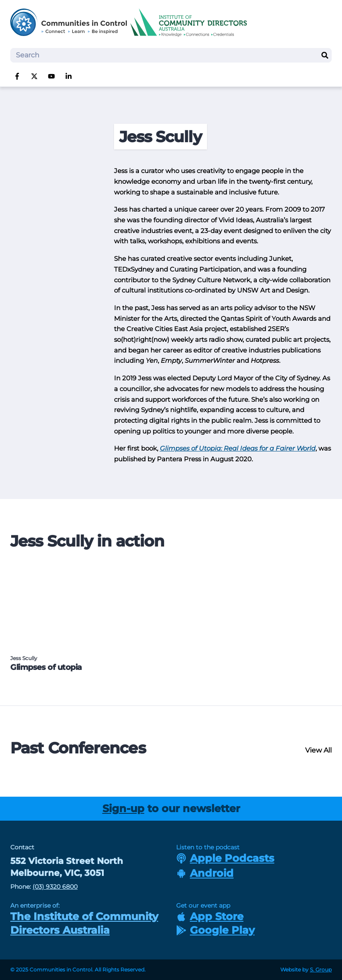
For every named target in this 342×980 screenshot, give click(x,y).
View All (318, 750)
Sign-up (123, 808)
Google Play (215, 930)
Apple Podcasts (225, 858)
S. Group (321, 970)
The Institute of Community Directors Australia (84, 923)
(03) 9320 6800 (55, 887)
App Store (210, 916)
